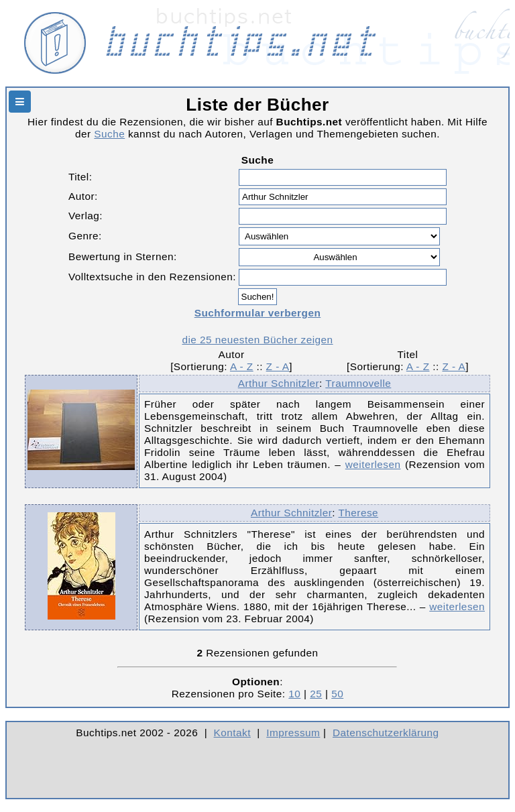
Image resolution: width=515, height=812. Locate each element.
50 (337, 694)
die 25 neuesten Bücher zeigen (257, 340)
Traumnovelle (358, 383)
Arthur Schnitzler (279, 383)
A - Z (242, 366)
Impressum (293, 733)
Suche (109, 134)
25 (316, 694)
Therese (359, 513)
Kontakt (232, 733)
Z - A (278, 366)
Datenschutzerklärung (386, 733)
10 (294, 694)
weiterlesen (373, 464)
